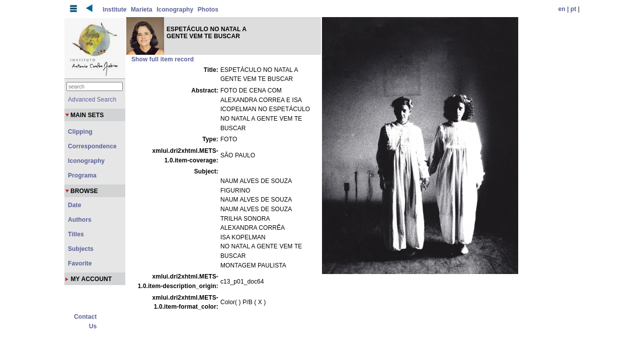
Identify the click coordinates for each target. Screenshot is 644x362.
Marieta (142, 10)
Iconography (175, 10)
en (562, 9)
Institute (115, 10)
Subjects (81, 249)
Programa (82, 175)
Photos (208, 10)
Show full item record (163, 59)
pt (574, 9)
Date (74, 205)
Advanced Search (92, 100)
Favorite (80, 263)
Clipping (80, 132)
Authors (80, 220)
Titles (76, 234)
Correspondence (92, 146)
